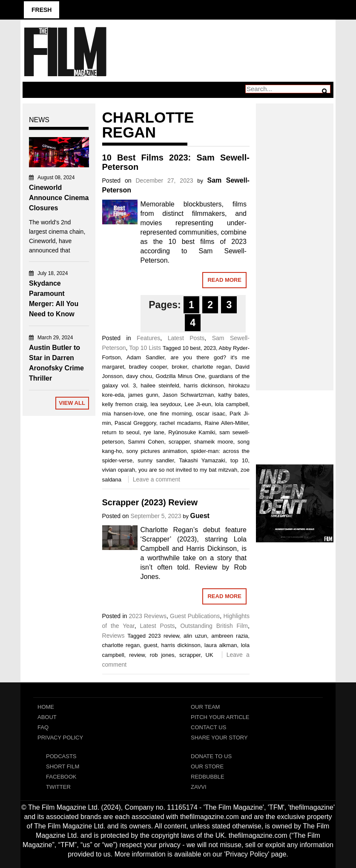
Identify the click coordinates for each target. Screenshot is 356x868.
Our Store (207, 766)
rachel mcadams (180, 423)
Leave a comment (156, 479)
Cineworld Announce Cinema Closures (59, 198)
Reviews (113, 636)
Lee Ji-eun (198, 404)
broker (179, 367)
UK (210, 655)
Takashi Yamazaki (202, 460)
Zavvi (199, 787)
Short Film (63, 766)
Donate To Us (211, 756)
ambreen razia (230, 636)
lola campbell (232, 404)
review (137, 655)
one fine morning (170, 414)
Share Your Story (219, 738)
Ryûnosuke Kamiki (192, 432)
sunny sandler (156, 460)
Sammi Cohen (146, 442)
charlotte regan (211, 367)
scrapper (179, 442)
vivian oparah (119, 470)
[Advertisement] (295, 238)
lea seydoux (166, 404)
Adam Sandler (145, 357)
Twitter (58, 787)
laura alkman (221, 645)
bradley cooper (148, 367)
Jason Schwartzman (188, 395)
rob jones (162, 655)
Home (46, 707)
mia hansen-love (123, 414)
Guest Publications (195, 616)
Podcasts (61, 756)
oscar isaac (211, 414)
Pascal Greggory (135, 423)
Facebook (61, 777)
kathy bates (233, 395)
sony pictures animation (156, 451)
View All (72, 403)
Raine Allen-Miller (226, 423)
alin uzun (195, 636)
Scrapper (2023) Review (150, 502)
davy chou (139, 376)
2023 (210, 348)
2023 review (164, 636)
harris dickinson (204, 385)
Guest (200, 516)
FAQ (43, 727)
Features (148, 338)
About (47, 717)
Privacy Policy (60, 738)
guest (150, 645)
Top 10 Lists (145, 348)
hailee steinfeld (160, 385)
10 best (191, 348)
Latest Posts (186, 338)
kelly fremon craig (125, 404)
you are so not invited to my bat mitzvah (188, 470)
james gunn (143, 395)
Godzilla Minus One (181, 376)
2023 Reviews (148, 616)
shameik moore (214, 442)
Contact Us (208, 727)
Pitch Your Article (220, 717)
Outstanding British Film (214, 626)
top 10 (239, 460)
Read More (224, 280)
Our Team (205, 707)
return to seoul (121, 432)
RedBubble (208, 777)
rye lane (154, 432)
